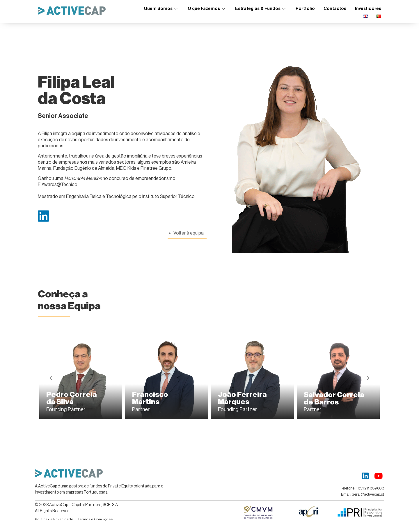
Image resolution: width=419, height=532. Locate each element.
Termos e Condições (95, 519)
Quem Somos (161, 9)
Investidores (368, 9)
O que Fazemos (207, 9)
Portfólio (305, 9)
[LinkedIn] (365, 476)
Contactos (335, 9)
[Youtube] (378, 476)
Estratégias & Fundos (261, 9)
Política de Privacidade (54, 519)
